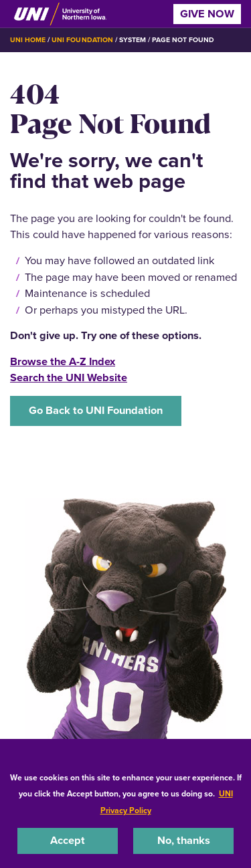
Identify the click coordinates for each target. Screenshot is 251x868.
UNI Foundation (82, 40)
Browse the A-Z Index (63, 361)
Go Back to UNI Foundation (96, 410)
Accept (68, 840)
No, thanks (184, 840)
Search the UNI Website (69, 377)
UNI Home (28, 40)
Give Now (207, 14)
